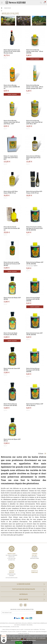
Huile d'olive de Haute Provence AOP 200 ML (10, 334)
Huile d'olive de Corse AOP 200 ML (12, 369)
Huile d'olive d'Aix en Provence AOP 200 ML (10, 405)
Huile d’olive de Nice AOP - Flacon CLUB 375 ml (34, 192)
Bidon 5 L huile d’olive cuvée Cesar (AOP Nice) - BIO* (11, 158)
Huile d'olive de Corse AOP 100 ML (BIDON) (34, 334)
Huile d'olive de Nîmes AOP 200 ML (12, 298)
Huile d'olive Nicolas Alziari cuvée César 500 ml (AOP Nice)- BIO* (34, 122)
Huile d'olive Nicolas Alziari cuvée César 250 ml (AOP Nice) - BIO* (12, 122)
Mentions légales (21, 623)
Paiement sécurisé (26, 625)
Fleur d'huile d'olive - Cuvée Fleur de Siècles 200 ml (12, 228)
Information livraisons (7, 623)
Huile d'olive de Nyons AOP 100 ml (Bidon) (35, 405)
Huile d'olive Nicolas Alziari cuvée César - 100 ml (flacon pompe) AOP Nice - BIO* (35, 88)
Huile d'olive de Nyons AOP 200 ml (12, 440)
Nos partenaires (5, 627)
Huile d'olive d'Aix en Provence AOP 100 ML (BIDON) (33, 370)
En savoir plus (28, 642)
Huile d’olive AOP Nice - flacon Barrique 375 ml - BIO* (34, 158)
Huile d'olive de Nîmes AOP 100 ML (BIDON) (35, 263)
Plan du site (15, 627)
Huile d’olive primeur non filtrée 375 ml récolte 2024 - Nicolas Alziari (12, 51)
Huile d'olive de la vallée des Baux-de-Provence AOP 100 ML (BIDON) (34, 228)
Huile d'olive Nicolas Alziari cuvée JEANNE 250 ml (12, 87)
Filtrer (42, 454)
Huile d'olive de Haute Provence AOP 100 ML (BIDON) (33, 299)
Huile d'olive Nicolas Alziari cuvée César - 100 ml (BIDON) (35, 51)
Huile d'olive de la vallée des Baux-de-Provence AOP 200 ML (12, 264)
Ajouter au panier (35, 59)
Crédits (30, 623)
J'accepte (19, 642)
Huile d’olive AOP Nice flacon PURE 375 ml (11, 192)
